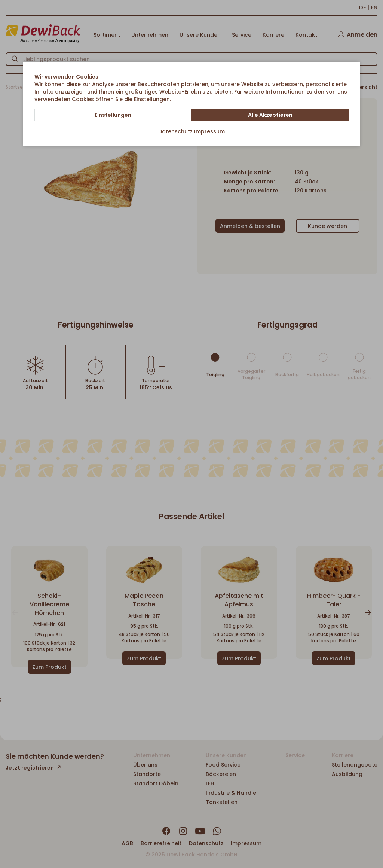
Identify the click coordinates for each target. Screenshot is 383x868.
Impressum (209, 131)
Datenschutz (175, 131)
